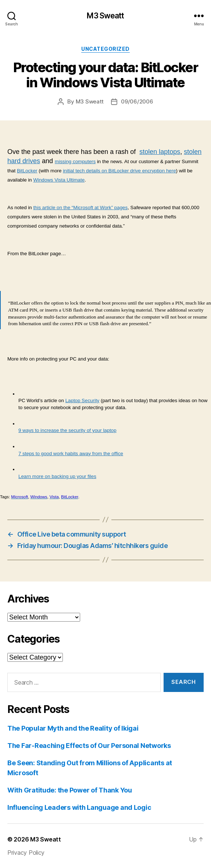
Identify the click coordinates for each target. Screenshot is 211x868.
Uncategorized (105, 49)
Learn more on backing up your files (57, 476)
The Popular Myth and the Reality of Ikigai (73, 728)
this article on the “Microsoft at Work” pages (80, 208)
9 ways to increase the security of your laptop (67, 430)
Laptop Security (83, 400)
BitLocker (27, 171)
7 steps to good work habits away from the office (71, 454)
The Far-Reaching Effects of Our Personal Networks (89, 746)
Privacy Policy (26, 853)
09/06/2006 (137, 101)
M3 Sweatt (105, 16)
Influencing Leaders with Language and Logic (79, 807)
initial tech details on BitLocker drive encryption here (119, 171)
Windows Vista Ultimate (59, 180)
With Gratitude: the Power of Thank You (70, 790)
